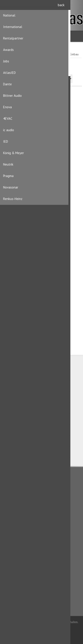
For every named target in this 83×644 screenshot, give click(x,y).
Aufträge (12, 566)
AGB (9, 497)
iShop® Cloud (49, 628)
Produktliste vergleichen (22, 593)
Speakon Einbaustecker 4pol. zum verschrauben (42, 152)
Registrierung (68, 6)
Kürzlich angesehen (19, 586)
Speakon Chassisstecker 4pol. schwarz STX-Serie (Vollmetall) (42, 320)
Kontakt (11, 524)
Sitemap (12, 531)
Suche (10, 600)
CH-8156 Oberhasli (26, 388)
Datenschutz (14, 489)
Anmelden (76, 6)
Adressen (12, 559)
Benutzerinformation (20, 552)
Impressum (14, 504)
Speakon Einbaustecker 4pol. (42, 234)
